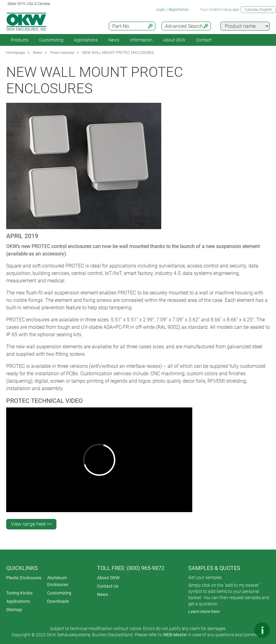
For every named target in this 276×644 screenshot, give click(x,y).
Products (20, 40)
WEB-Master (175, 635)
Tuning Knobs (19, 593)
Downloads (58, 601)
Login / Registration (172, 10)
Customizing (51, 40)
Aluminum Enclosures (58, 581)
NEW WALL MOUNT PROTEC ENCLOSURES (118, 53)
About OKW (108, 578)
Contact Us (108, 586)
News (114, 40)
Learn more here (204, 611)
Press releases (62, 53)
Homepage (16, 53)
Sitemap (14, 610)
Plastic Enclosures (24, 578)
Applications (86, 40)
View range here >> (31, 524)
